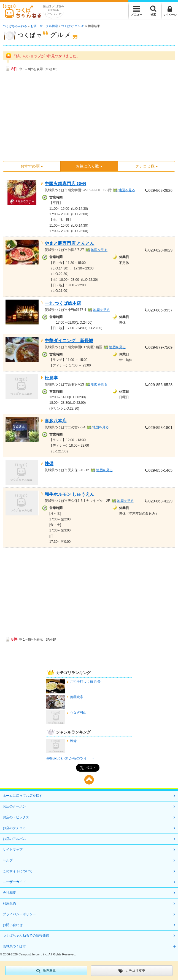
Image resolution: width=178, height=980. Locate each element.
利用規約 (9, 903)
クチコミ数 (147, 166)
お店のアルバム (14, 839)
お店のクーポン (14, 806)
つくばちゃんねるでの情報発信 (26, 936)
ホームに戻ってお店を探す (23, 796)
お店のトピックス (16, 817)
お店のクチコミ (14, 828)
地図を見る (127, 190)
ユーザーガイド (14, 882)
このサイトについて (18, 871)
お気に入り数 (89, 166)
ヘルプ (8, 860)
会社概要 (9, 893)
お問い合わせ (13, 925)
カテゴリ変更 (132, 971)
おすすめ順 (32, 166)
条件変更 (46, 971)
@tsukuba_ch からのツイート (70, 758)
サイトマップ (13, 850)
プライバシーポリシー (19, 914)
